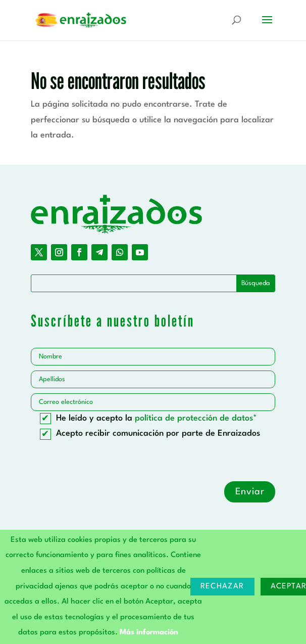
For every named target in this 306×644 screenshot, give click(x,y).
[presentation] (108, 462)
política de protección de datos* (196, 418)
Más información (149, 633)
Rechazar (222, 587)
